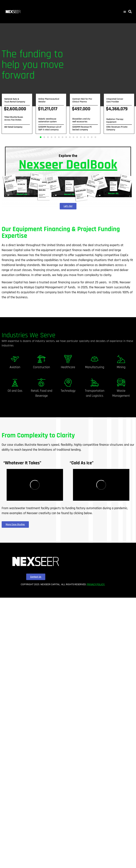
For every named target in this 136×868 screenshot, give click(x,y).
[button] (125, 12)
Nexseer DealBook (68, 165)
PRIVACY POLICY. (96, 584)
